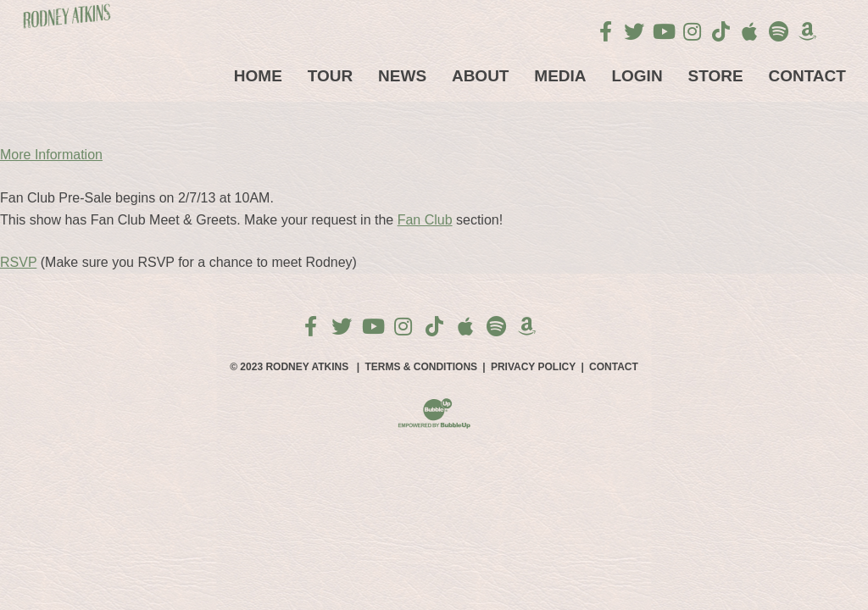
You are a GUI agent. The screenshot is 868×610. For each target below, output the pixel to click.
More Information (51, 155)
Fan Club (425, 220)
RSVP (18, 262)
